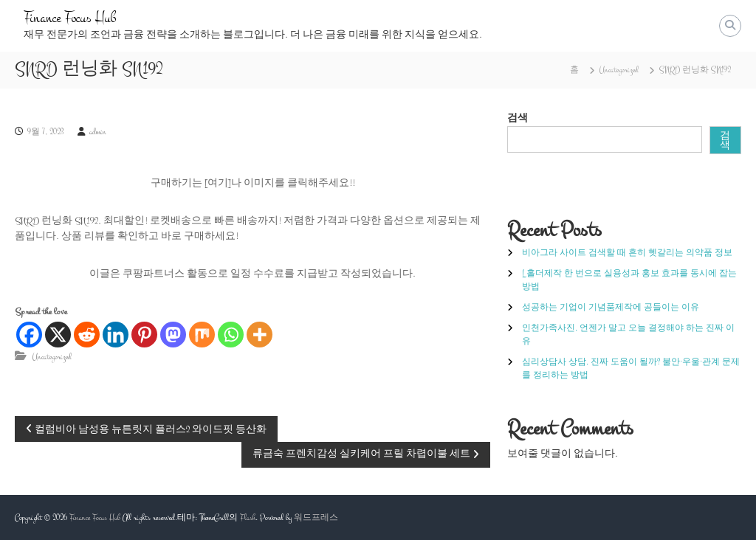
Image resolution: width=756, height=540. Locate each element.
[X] (58, 335)
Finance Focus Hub (70, 18)
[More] (260, 335)
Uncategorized (619, 70)
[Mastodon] (173, 335)
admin (98, 132)
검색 (518, 118)
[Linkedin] (116, 335)
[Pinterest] (144, 335)
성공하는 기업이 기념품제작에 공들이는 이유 (611, 308)
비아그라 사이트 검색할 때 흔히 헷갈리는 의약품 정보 (627, 253)
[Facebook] (29, 335)
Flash (248, 518)
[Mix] (202, 335)
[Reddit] (87, 335)
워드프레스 (316, 518)
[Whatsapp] (231, 335)
